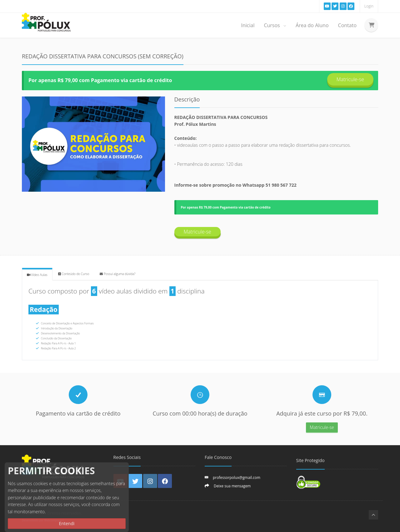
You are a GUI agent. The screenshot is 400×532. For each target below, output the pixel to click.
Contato (347, 25)
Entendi (67, 523)
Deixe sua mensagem (232, 486)
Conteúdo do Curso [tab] (74, 274)
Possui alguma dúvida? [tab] (117, 274)
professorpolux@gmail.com (237, 477)
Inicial (248, 25)
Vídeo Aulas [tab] (37, 275)
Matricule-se (350, 79)
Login (369, 6)
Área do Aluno (312, 25)
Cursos (275, 25)
